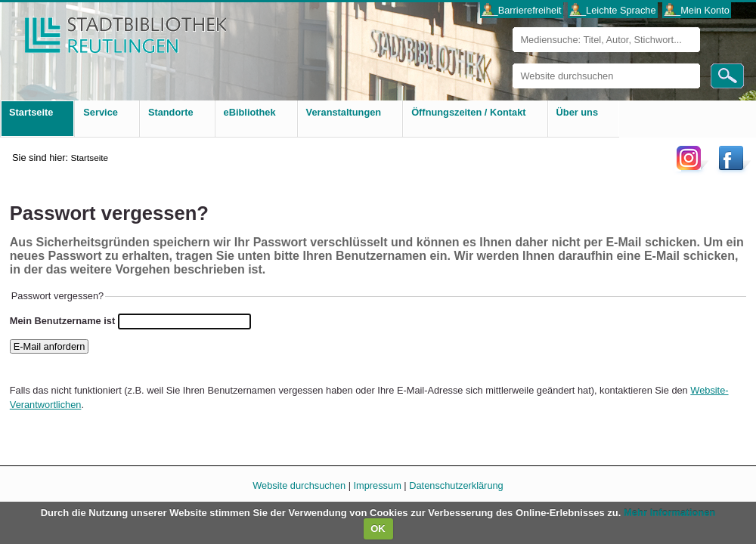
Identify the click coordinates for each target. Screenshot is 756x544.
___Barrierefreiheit (521, 10)
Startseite (89, 158)
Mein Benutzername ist (62, 321)
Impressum (378, 485)
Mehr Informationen (669, 513)
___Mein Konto (697, 10)
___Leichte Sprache (613, 10)
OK (378, 529)
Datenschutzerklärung (456, 485)
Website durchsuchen (512, 63)
